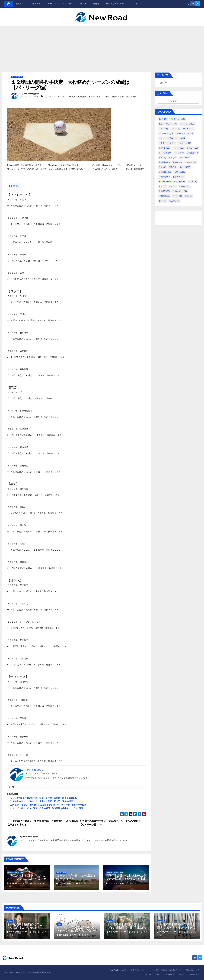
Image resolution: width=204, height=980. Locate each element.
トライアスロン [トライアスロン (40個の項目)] (185, 133)
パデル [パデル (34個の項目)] (181, 138)
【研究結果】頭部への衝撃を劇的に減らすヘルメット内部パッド (176, 927)
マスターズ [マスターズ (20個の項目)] (185, 143)
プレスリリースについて (116, 4)
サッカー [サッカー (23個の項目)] (189, 129)
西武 (128, 97)
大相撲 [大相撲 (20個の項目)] (177, 162)
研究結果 (10, 873)
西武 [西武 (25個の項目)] (189, 196)
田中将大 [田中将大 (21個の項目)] (185, 186)
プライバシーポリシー (139, 970)
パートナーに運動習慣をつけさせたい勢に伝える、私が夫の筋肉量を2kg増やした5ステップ (77, 932)
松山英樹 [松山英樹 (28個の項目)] (179, 182)
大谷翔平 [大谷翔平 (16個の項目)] (190, 162)
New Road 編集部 (31, 94)
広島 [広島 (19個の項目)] (173, 167)
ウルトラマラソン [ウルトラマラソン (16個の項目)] (168, 124)
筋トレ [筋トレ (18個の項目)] (177, 196)
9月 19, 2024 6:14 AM (168, 932)
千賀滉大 (84, 97)
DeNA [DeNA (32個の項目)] (163, 119)
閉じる (16, 186)
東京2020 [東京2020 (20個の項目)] (178, 177)
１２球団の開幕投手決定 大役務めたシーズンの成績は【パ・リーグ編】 (70, 85)
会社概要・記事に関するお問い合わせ (167, 970)
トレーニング (52, 4)
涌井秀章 (113, 97)
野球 (21, 77)
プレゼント (136, 4)
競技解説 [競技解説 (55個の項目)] (164, 196)
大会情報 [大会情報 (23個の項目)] (164, 162)
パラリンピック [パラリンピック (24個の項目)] (167, 143)
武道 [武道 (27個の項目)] (173, 186)
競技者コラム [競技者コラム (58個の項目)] (180, 191)
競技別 (20, 4)
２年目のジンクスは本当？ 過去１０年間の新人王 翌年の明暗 (43, 801)
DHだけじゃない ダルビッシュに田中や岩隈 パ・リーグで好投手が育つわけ (49, 805)
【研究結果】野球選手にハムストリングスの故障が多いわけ (27, 879)
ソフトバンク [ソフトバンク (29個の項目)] (166, 133)
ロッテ (68, 97)
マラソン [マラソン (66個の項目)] (164, 148)
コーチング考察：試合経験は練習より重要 (76, 877)
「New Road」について (117, 970)
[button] (188, 4)
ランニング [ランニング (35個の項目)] (165, 153)
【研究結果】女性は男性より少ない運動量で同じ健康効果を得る (126, 927)
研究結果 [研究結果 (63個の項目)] (164, 191)
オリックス (48, 97)
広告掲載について (192, 970)
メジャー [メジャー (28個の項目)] (178, 148)
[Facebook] (10, 787)
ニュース (14, 77)
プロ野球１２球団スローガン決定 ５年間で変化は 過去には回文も (45, 798)
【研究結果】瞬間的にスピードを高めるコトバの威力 (26, 926)
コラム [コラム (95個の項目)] (163, 129)
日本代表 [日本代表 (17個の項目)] (164, 177)
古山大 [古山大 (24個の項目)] (184, 158)
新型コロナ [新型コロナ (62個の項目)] (165, 172)
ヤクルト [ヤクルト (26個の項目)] (192, 148)
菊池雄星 (121, 97)
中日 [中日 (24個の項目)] (162, 158)
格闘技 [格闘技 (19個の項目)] (192, 182)
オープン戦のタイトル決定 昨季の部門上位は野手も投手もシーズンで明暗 (48, 808)
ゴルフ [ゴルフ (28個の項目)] (175, 129)
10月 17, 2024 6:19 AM (18, 932)
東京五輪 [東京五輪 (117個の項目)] (165, 182)
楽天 (107, 97)
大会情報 (96, 4)
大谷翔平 (92, 97)
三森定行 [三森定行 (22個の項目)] (192, 153)
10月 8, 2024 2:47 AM (68, 935)
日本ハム (100, 97)
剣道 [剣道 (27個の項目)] (173, 158)
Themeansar (46, 972)
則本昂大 (76, 97)
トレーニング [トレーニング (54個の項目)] (166, 138)
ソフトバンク (59, 97)
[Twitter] (13, 787)
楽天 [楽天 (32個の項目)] (162, 186)
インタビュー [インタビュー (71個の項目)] (177, 119)
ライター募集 (169, 974)
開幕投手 (134, 97)
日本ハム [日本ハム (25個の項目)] (180, 172)
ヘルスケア (68, 4)
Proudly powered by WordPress (14, 972)
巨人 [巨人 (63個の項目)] (162, 167)
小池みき (84, 935)
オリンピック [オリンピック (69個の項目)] (187, 124)
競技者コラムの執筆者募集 (189, 974)
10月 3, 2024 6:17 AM (118, 932)
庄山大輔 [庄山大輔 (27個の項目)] (185, 167)
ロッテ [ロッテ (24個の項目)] (179, 153)
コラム (82, 4)
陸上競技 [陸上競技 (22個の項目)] (175, 201)
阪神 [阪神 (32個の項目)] (162, 201)
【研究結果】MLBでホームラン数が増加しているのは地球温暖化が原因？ (126, 879)
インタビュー (35, 4)
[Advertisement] (102, 45)
